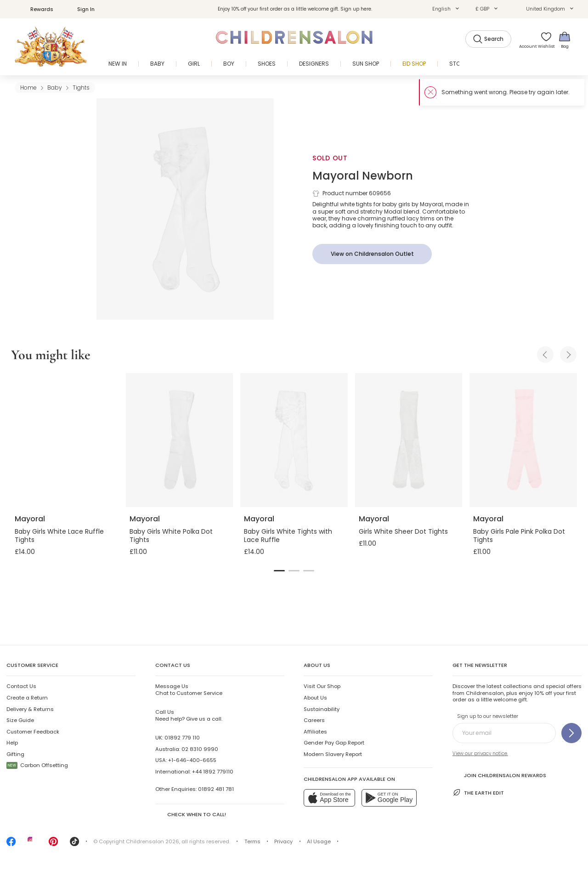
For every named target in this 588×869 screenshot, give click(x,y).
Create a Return (27, 698)
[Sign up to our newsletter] (571, 733)
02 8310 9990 (200, 749)
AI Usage (319, 841)
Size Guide (20, 720)
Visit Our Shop (322, 686)
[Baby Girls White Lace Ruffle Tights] (65, 440)
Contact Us (21, 686)
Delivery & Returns (30, 709)
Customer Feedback (33, 732)
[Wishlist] (543, 40)
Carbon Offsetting (37, 765)
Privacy (283, 841)
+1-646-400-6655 (192, 760)
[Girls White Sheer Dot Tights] (409, 440)
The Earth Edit (478, 793)
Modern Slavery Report (333, 754)
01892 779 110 (182, 738)
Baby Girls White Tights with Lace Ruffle (288, 536)
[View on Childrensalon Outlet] (372, 254)
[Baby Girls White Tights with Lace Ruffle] (294, 440)
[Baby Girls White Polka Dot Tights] (180, 440)
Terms (252, 841)
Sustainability (322, 709)
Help (12, 743)
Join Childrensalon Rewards (499, 775)
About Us (315, 698)
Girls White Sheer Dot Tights (403, 531)
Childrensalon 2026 (153, 841)
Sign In (81, 9)
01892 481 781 (216, 789)
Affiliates (315, 732)
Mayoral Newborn (363, 176)
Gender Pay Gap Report (334, 743)
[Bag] (565, 40)
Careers (314, 720)
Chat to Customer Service (189, 689)
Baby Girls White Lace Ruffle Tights (59, 536)
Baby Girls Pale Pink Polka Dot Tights (519, 536)
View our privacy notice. (480, 753)
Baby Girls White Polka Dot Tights (171, 536)
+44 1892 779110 (213, 772)
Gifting (15, 754)
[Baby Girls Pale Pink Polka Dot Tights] (523, 440)
